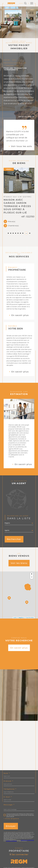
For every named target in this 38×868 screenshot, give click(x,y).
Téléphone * (10, 776)
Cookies (30, 859)
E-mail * (8, 784)
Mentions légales (28, 858)
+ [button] (32, 561)
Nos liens (14, 859)
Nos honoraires (9, 858)
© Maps (21, 605)
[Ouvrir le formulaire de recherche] (25, 3)
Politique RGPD (22, 859)
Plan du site (18, 858)
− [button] (32, 564)
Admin (8, 859)
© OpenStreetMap (29, 605)
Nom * (7, 760)
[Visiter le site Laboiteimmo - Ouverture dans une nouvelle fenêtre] (19, 866)
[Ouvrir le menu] (32, 3)
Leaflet (15, 605)
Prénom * (8, 768)
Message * (9, 792)
